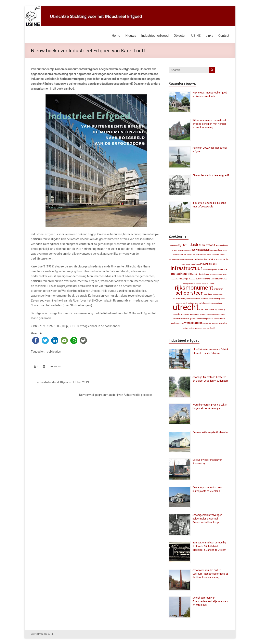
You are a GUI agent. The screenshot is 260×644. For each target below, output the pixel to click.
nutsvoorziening (203, 279)
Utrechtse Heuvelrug (208, 309)
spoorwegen (181, 298)
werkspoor (206, 323)
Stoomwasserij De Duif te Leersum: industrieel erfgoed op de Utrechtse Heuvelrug (210, 574)
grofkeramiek (207, 259)
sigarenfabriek (208, 294)
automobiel (219, 245)
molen (207, 274)
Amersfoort (209, 245)
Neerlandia (219, 274)
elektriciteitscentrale (175, 259)
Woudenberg (192, 328)
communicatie (186, 255)
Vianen (187, 314)
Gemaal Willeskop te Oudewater (211, 432)
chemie (176, 255)
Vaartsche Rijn (222, 310)
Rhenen (212, 283)
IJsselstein (195, 264)
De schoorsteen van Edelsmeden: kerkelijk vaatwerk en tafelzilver (210, 601)
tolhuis (213, 303)
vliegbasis (202, 314)
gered (192, 259)
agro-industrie (189, 245)
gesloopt (198, 259)
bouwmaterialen (201, 250)
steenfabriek (195, 299)
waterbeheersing (182, 319)
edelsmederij (216, 255)
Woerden (223, 323)
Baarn (226, 245)
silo (214, 294)
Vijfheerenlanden (194, 314)
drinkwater (203, 255)
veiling (183, 314)
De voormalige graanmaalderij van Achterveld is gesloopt (117, 395)
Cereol (225, 250)
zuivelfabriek (211, 328)
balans (174, 250)
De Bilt (196, 255)
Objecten (180, 36)
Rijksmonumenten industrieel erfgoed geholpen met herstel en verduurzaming (209, 124)
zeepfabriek (199, 328)
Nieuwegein (184, 279)
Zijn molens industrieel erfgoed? (211, 175)
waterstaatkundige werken (203, 319)
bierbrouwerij (187, 250)
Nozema (193, 279)
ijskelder (188, 264)
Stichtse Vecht (207, 299)
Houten (183, 264)
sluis (217, 294)
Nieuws (131, 36)
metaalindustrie (181, 274)
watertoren (220, 319)
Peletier (185, 284)
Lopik (225, 269)
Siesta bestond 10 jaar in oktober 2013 (62, 382)
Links (209, 36)
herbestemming (221, 259)
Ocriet (212, 279)
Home (116, 36)
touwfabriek (219, 303)
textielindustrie (205, 303)
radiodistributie (197, 284)
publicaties (54, 352)
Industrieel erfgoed (155, 36)
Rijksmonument (194, 288)
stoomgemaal (219, 299)
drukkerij (209, 255)
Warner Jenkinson (220, 314)
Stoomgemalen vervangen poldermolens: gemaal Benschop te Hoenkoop (207, 519)
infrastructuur (186, 268)
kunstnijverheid (213, 270)
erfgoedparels (186, 259)
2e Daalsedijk (173, 246)
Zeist (205, 328)
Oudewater (218, 279)
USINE (196, 36)
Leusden (220, 269)
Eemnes (222, 255)
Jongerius (205, 270)
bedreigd (181, 250)
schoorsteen (190, 293)
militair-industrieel (199, 274)
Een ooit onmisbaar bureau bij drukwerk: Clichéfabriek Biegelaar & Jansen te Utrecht (209, 546)
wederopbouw (177, 323)
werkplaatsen (193, 323)
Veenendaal (177, 314)
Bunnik (212, 250)
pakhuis (225, 279)
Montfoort (213, 274)
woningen (185, 328)
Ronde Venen (218, 289)
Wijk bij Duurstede (214, 323)
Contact (224, 36)
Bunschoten (218, 250)
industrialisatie (208, 264)
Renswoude (205, 284)
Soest (220, 294)
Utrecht (186, 307)
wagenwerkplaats (210, 314)
